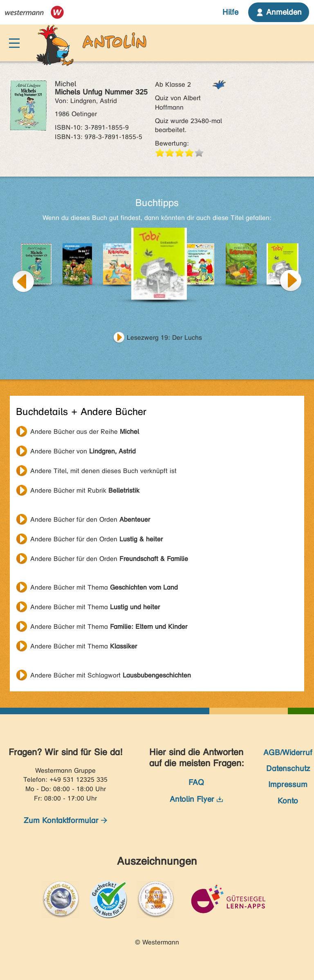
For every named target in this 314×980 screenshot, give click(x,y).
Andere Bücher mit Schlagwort (111, 675)
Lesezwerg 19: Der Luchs (164, 338)
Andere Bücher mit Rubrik (85, 490)
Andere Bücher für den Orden (90, 519)
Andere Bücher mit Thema (104, 587)
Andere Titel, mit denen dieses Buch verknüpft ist (103, 471)
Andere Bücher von (83, 451)
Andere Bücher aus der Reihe (85, 432)
